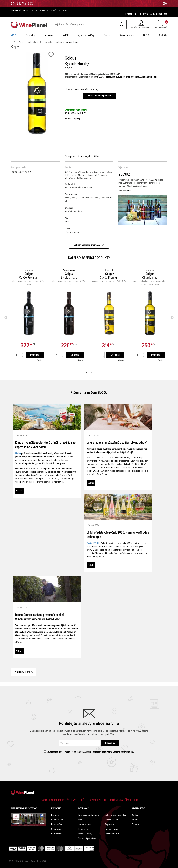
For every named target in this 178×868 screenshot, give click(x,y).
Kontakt (135, 815)
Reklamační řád (112, 820)
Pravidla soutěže (112, 834)
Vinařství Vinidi (93, 543)
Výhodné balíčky (86, 35)
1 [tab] (87, 373)
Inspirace (49, 35)
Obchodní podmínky (87, 838)
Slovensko (85, 74)
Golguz (59, 42)
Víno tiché (84, 77)
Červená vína (57, 820)
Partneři (135, 820)
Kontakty (163, 35)
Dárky (107, 35)
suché (77, 74)
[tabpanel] (29, 317)
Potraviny (30, 35)
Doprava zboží (84, 829)
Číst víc (19, 491)
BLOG (146, 35)
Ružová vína (57, 824)
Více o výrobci (125, 191)
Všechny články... (24, 672)
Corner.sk (136, 824)
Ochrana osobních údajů (123, 752)
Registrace (110, 824)
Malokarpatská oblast (100, 74)
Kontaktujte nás (158, 14)
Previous (6, 318)
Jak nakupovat (84, 824)
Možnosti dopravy (72, 118)
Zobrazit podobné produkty (99, 96)
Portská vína (57, 834)
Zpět (15, 47)
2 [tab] (91, 373)
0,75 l (119, 74)
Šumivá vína (57, 829)
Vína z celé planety (28, 42)
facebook (130, 14)
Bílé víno (69, 74)
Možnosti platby (85, 834)
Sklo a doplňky (127, 35)
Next (172, 318)
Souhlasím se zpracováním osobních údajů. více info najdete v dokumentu (89, 752)
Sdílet (96, 156)
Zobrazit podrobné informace (89, 245)
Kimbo (18, 453)
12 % (113, 74)
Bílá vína (55, 815)
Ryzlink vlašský (46, 42)
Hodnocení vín (111, 829)
